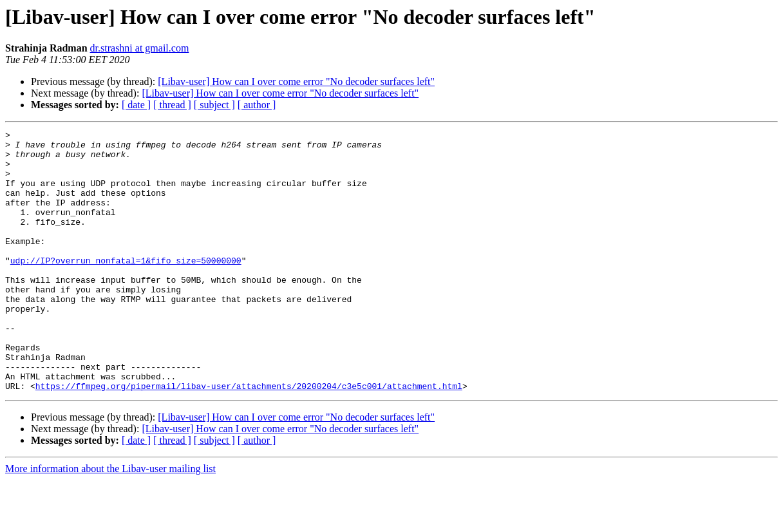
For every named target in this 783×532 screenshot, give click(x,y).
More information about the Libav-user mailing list (110, 521)
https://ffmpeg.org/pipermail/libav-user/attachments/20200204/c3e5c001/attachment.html (249, 438)
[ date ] (136, 105)
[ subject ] (214, 105)
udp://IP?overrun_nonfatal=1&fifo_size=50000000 (126, 287)
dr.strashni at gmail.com (140, 48)
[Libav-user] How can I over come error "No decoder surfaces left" (296, 81)
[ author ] (257, 105)
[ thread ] (172, 105)
